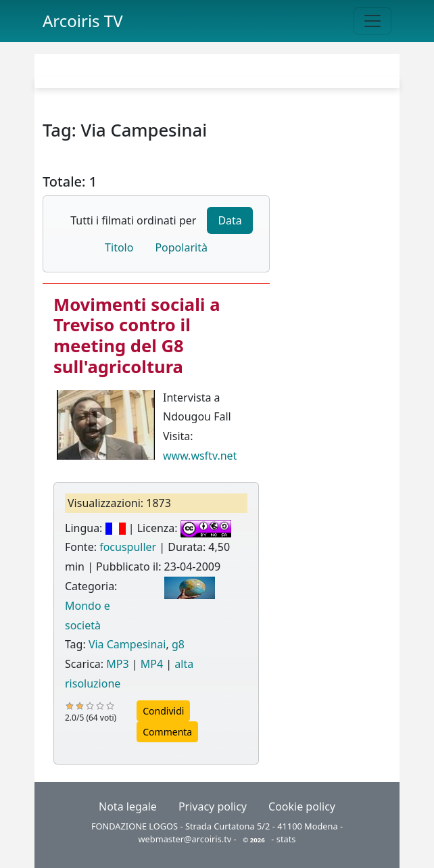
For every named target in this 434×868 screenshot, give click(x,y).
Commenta (167, 732)
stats (286, 839)
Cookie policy (302, 806)
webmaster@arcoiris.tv (185, 839)
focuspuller (128, 547)
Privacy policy (213, 806)
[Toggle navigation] (372, 21)
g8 (178, 644)
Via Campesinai (127, 644)
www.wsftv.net (200, 456)
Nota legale (128, 806)
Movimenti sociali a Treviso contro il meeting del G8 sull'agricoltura (137, 336)
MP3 (117, 664)
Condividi (163, 711)
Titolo (119, 247)
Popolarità (181, 247)
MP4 (152, 664)
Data (230, 220)
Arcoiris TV (83, 21)
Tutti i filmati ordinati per (133, 220)
